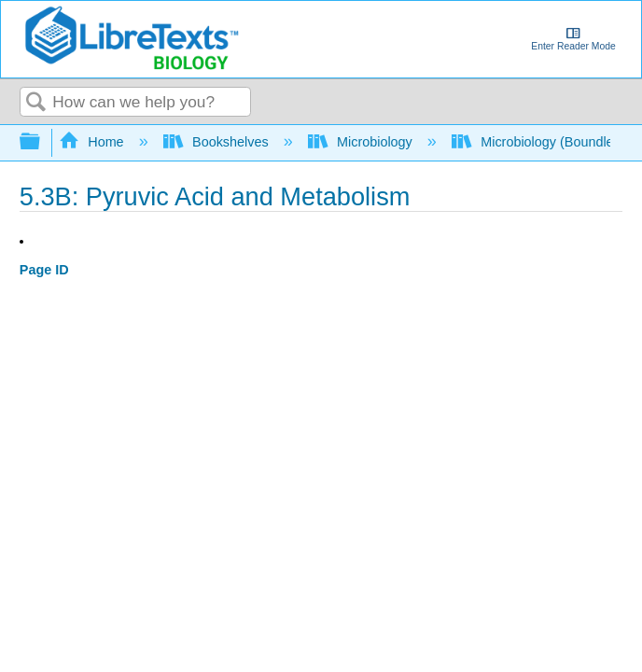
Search (36, 103)
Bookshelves (218, 142)
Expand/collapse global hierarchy (42, 142)
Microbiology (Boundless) (544, 142)
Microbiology (362, 142)
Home (93, 142)
